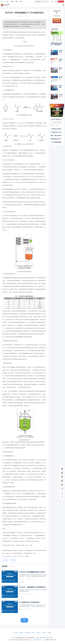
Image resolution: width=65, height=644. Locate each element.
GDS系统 (22, 597)
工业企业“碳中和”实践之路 (58, 119)
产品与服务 (27, 633)
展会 (21, 2)
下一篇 (13, 560)
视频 (12, 2)
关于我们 (16, 633)
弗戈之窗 (21, 633)
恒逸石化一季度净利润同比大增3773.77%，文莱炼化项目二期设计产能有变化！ (61, 69)
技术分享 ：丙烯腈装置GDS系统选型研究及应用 (33, 587)
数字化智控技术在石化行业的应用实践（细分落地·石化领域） (61, 87)
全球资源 (49, 633)
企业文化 (38, 633)
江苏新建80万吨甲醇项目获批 (61, 60)
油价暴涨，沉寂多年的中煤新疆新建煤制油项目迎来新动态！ (61, 78)
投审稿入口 (61, 2)
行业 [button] (7, 2)
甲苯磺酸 (22, 582)
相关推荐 (4, 566)
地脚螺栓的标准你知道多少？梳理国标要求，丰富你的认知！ (56, 44)
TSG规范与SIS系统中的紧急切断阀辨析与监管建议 (61, 95)
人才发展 (44, 633)
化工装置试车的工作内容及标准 (29, 602)
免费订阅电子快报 (57, 21)
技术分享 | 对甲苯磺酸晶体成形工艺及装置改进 (33, 572)
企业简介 (33, 633)
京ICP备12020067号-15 (38, 640)
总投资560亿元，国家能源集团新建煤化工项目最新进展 (61, 51)
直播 (16, 2)
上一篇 (5, 560)
